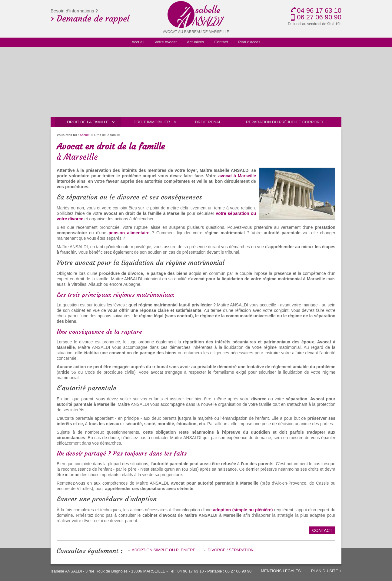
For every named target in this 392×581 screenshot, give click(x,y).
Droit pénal (208, 122)
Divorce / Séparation (231, 550)
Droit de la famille (88, 122)
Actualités (195, 42)
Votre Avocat (166, 42)
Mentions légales (281, 571)
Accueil (85, 135)
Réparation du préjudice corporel (285, 122)
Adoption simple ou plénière (164, 550)
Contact (322, 530)
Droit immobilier (152, 122)
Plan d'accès (249, 42)
